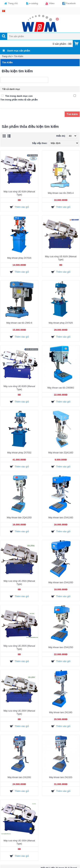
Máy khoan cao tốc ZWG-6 (19, 323)
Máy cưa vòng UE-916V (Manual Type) (61, 258)
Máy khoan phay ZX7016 (19, 258)
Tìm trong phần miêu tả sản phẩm (19, 100)
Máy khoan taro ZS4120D (61, 582)
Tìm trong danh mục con (19, 96)
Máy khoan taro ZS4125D (61, 647)
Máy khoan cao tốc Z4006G (61, 388)
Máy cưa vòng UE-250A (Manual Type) (19, 583)
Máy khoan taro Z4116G (61, 712)
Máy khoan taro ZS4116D (61, 518)
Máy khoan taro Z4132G (61, 777)
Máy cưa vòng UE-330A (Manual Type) (19, 842)
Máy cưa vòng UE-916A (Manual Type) (19, 193)
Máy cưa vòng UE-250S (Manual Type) (19, 647)
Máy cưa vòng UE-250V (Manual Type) (19, 712)
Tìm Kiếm (19, 56)
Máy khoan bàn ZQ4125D (19, 518)
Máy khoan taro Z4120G (19, 777)
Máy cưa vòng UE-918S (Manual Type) (19, 388)
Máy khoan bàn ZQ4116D (61, 453)
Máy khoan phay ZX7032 (19, 453)
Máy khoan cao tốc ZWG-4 (61, 193)
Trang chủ (7, 56)
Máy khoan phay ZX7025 (61, 323)
